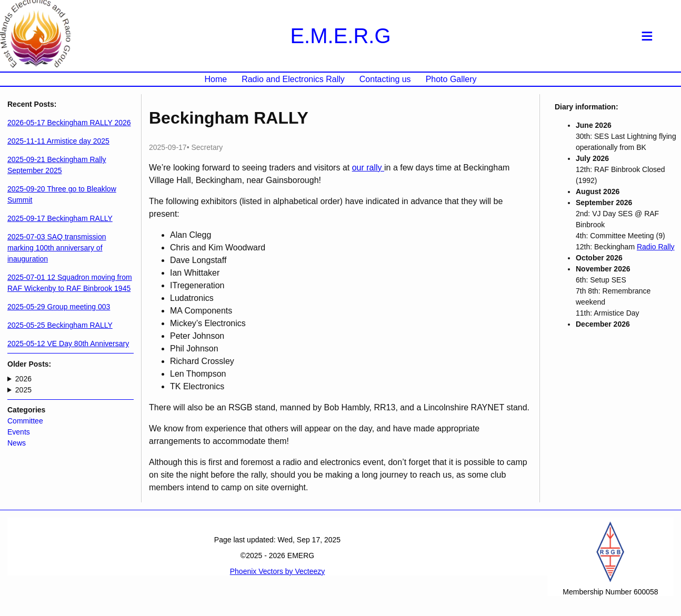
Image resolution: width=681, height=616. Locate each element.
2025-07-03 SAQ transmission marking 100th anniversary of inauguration (57, 248)
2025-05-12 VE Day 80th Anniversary (68, 344)
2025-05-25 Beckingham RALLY (60, 325)
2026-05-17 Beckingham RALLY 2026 (69, 123)
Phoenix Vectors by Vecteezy (278, 571)
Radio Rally (656, 247)
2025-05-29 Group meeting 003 (59, 307)
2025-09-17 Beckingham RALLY (60, 218)
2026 (23, 379)
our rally (368, 168)
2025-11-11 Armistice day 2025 (58, 141)
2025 (23, 390)
